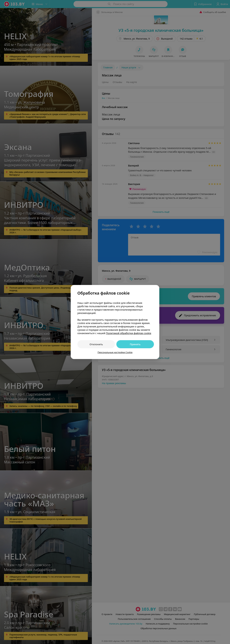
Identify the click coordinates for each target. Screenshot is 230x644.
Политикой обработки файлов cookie (129, 333)
